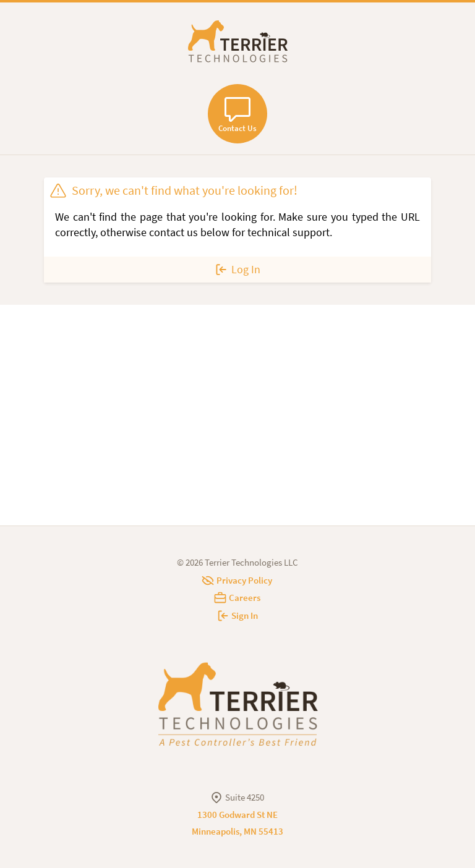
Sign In (238, 615)
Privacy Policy (237, 580)
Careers (238, 598)
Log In (237, 269)
